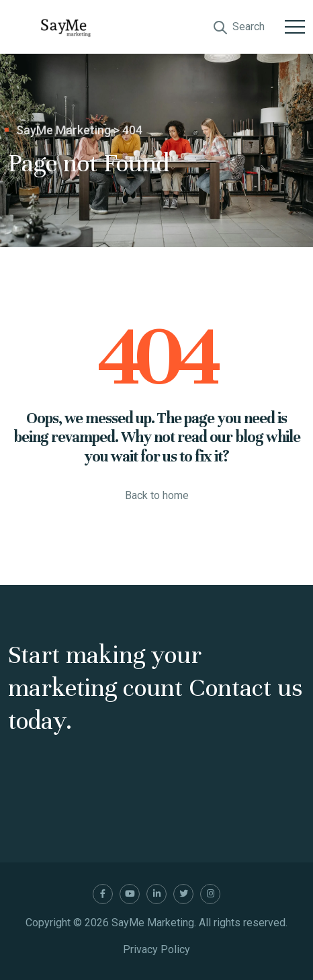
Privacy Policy (156, 949)
